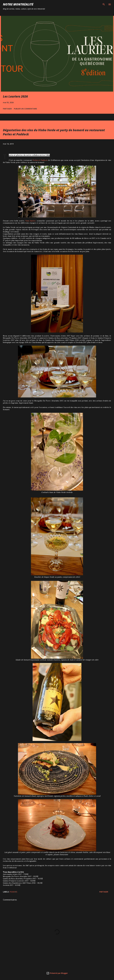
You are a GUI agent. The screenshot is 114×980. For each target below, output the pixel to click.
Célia (48, 155)
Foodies (13, 892)
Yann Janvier (30, 221)
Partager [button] (7, 109)
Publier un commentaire (25, 109)
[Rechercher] (104, 4)
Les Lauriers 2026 (15, 96)
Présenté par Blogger (57, 973)
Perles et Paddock (40, 160)
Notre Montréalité (18, 4)
